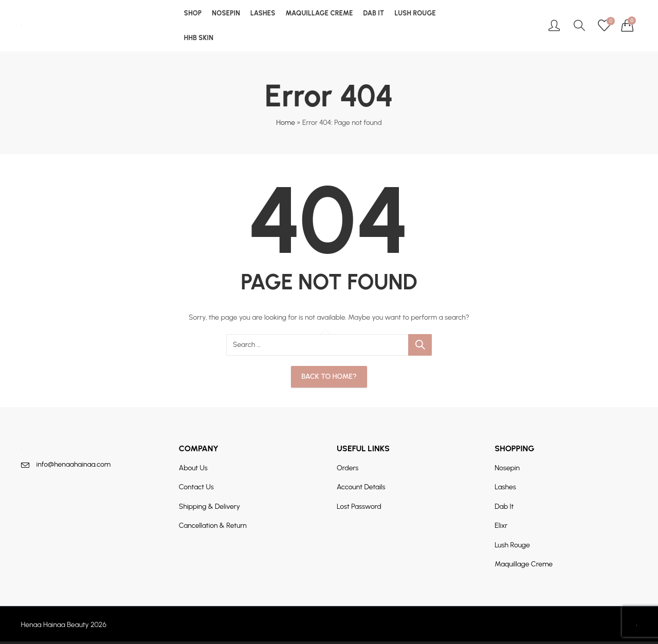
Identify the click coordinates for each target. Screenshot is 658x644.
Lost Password (359, 507)
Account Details (361, 487)
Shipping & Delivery (209, 507)
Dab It (504, 507)
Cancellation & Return (213, 526)
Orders (348, 468)
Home (286, 123)
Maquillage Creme (524, 564)
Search (420, 345)
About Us (193, 468)
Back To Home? (329, 376)
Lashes (505, 487)
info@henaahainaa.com (74, 464)
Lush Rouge (512, 545)
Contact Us (196, 487)
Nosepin (507, 468)
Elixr (501, 526)
